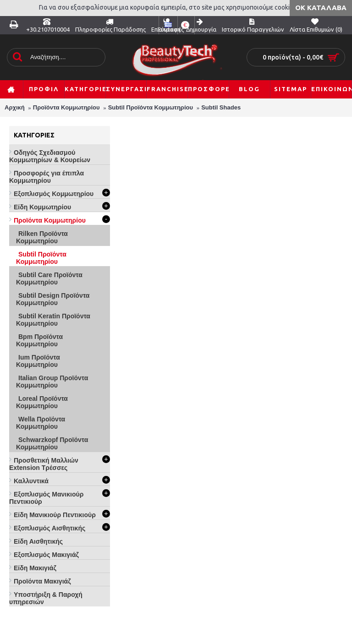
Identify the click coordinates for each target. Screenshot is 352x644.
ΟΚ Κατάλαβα (321, 8)
